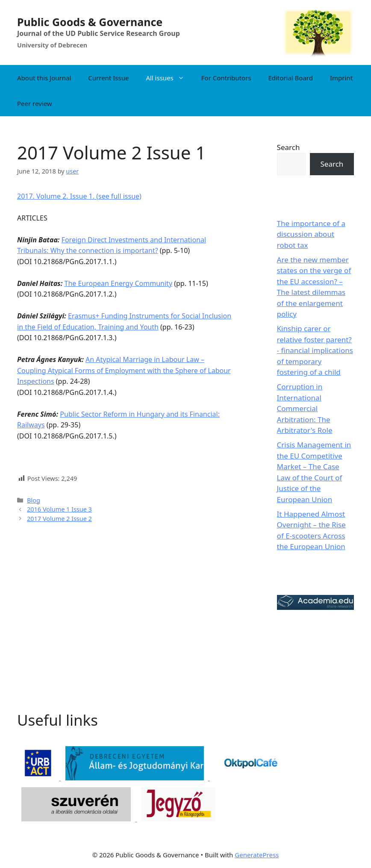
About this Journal (44, 78)
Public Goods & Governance (90, 22)
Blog (34, 500)
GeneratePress (257, 855)
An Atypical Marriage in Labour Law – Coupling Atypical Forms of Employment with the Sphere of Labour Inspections (124, 370)
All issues (169, 78)
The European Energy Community (118, 283)
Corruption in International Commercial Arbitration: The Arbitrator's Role (305, 408)
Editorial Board (290, 78)
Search (289, 147)
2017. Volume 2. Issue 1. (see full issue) (79, 196)
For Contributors (226, 78)
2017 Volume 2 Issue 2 (59, 519)
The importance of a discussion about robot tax (311, 234)
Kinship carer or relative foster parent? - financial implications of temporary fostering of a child (315, 350)
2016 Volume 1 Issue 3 (59, 509)
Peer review (35, 103)
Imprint (341, 78)
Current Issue (108, 78)
